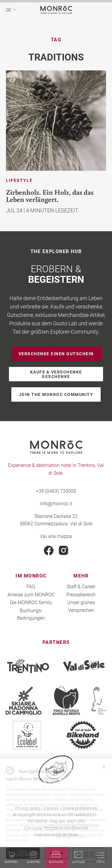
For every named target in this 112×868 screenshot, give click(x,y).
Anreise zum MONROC (31, 594)
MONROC (56, 10)
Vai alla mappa (56, 536)
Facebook (49, 551)
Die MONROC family (31, 602)
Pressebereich (81, 594)
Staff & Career (81, 586)
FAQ (31, 586)
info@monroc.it (56, 503)
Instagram (64, 551)
